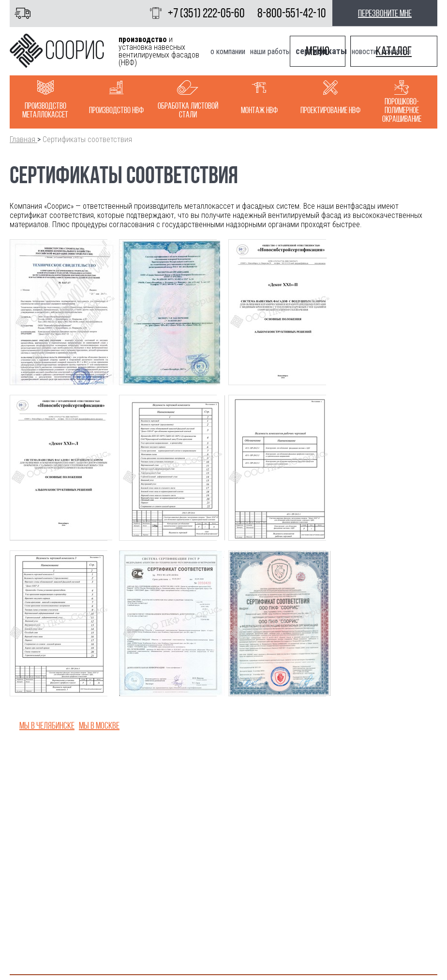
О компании (228, 51)
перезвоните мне (385, 13)
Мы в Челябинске (47, 725)
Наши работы (270, 51)
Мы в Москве (99, 725)
